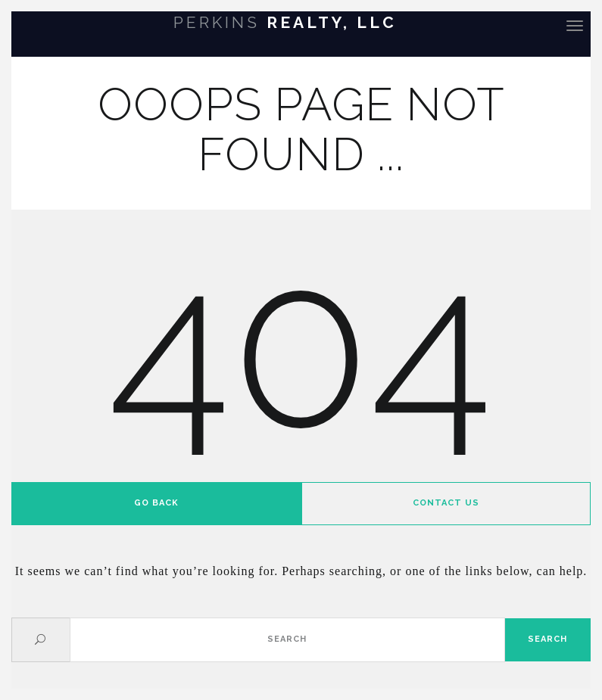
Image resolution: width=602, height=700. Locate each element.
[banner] (301, 25)
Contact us (446, 503)
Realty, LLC (285, 22)
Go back (156, 503)
